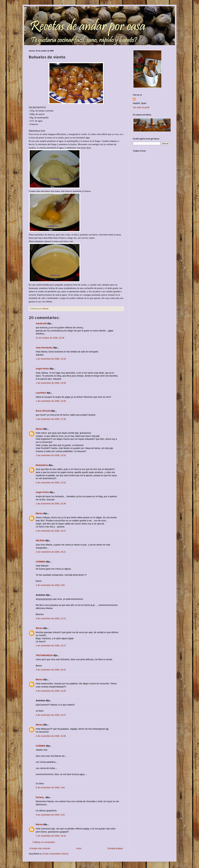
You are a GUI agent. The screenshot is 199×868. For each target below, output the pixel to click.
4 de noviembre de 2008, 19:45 (51, 736)
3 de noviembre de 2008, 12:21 (51, 618)
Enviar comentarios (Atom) (56, 854)
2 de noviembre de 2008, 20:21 (51, 552)
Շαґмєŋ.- (40, 797)
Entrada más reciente (40, 848)
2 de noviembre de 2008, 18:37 (51, 531)
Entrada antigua (115, 848)
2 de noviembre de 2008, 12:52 (51, 483)
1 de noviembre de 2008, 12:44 (51, 359)
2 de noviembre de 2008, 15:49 (51, 504)
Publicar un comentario (44, 842)
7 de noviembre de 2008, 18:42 (51, 836)
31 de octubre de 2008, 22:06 (50, 338)
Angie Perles (42, 369)
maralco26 (41, 323)
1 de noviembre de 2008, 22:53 (51, 455)
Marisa (39, 429)
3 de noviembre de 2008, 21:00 (51, 691)
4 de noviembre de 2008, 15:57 (51, 715)
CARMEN (40, 562)
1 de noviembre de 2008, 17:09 (51, 419)
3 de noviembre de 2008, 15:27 (51, 646)
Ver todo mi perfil (141, 107)
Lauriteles (41, 393)
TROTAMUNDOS (44, 655)
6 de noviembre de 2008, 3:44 (50, 788)
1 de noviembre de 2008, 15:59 (51, 383)
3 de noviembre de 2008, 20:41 (51, 670)
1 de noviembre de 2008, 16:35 (51, 401)
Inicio (79, 848)
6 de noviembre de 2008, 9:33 (50, 815)
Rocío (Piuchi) (43, 411)
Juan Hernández (44, 348)
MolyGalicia (42, 465)
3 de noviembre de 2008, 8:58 (50, 585)
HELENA (40, 540)
